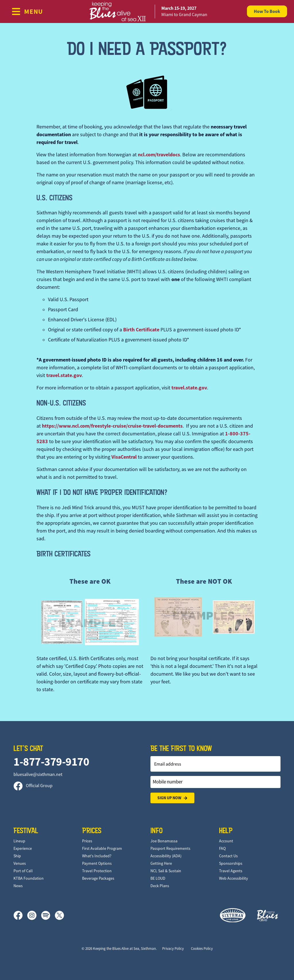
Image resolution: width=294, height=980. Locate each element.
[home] (147, 11)
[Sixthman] (233, 915)
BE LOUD (158, 878)
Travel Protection (97, 871)
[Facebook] (20, 915)
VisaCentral (124, 457)
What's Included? (97, 856)
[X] (59, 915)
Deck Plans (160, 886)
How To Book (267, 11)
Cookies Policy (202, 949)
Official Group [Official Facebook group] (33, 786)
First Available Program (102, 848)
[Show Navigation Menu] (27, 11)
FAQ (222, 848)
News (18, 886)
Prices (87, 841)
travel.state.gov (64, 375)
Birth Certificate (141, 330)
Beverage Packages (98, 878)
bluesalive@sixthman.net (38, 775)
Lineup (19, 841)
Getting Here (161, 863)
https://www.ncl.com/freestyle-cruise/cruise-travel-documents (112, 426)
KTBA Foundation (29, 878)
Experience (23, 848)
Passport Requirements (170, 848)
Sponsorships (231, 863)
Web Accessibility (234, 878)
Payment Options (97, 863)
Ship (17, 856)
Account (226, 841)
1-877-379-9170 (51, 762)
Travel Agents (231, 871)
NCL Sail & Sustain (166, 871)
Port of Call (23, 871)
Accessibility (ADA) (166, 856)
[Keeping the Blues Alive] (268, 915)
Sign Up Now (172, 798)
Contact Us (228, 856)
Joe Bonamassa (164, 841)
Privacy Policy (173, 949)
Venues (20, 863)
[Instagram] (34, 915)
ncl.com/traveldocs (159, 155)
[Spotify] (48, 915)
